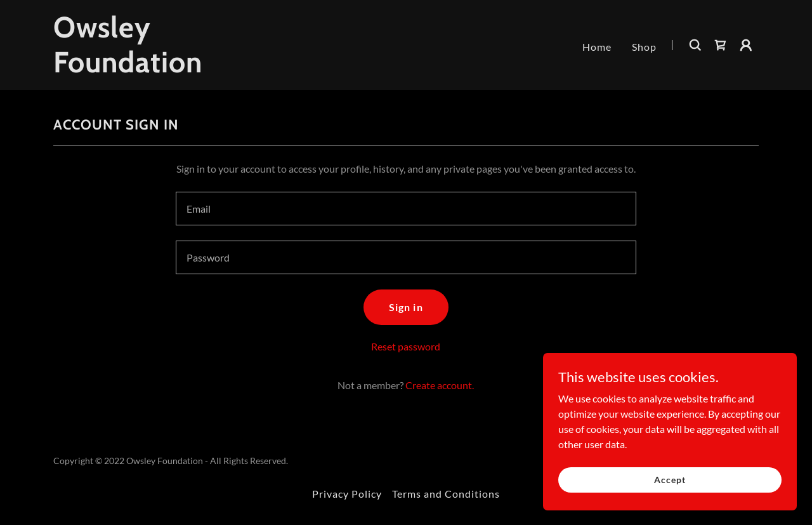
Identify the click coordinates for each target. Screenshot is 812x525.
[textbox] (406, 209)
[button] (746, 45)
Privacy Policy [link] (347, 494)
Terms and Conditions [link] (446, 494)
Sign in (406, 307)
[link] (177, 68)
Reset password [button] (406, 346)
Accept (670, 480)
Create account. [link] (440, 385)
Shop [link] (644, 47)
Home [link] (597, 47)
